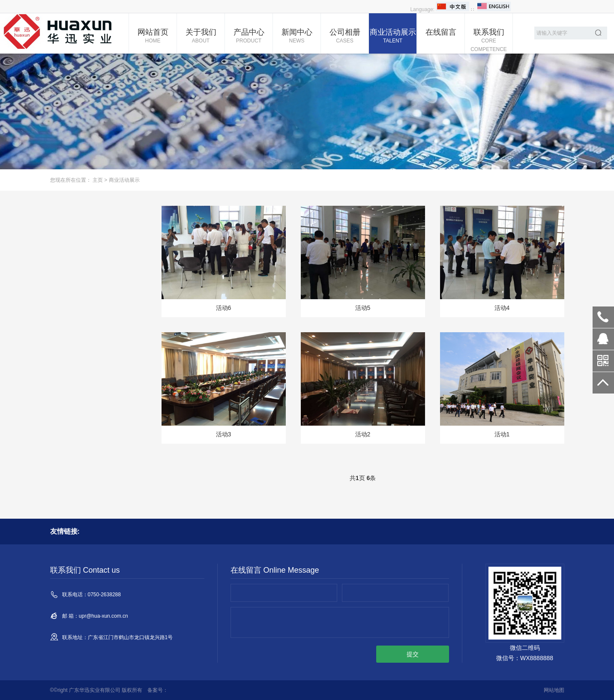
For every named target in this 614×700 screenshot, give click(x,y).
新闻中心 (297, 36)
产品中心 (249, 36)
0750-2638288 (603, 317)
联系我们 (489, 41)
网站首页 (153, 36)
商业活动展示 (393, 36)
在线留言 (441, 32)
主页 (98, 180)
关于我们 (201, 36)
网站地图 (554, 690)
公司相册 (345, 36)
